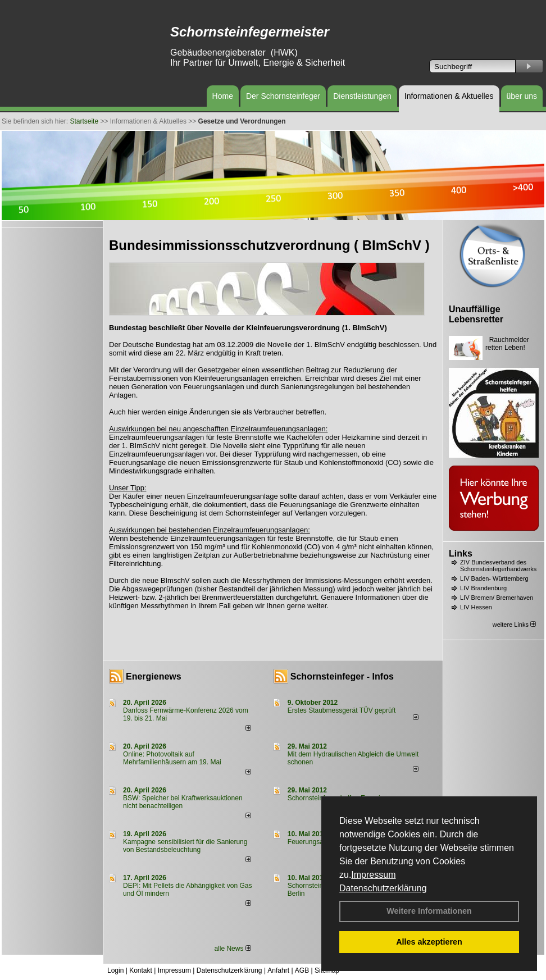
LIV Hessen (476, 607)
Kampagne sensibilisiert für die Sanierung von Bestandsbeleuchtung (185, 846)
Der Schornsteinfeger (283, 96)
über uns (522, 96)
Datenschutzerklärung (383, 888)
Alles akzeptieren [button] (429, 942)
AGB (302, 970)
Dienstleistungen (362, 96)
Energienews (154, 676)
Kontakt (141, 970)
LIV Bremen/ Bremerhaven (497, 598)
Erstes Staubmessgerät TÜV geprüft (342, 710)
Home (223, 96)
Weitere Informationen (429, 911)
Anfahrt (278, 970)
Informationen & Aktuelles (449, 96)
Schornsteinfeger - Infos (342, 676)
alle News (232, 949)
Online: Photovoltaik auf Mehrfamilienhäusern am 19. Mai (172, 758)
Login (115, 970)
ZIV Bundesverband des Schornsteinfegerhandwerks (498, 566)
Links (461, 553)
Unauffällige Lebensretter (476, 314)
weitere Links (514, 625)
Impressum (373, 875)
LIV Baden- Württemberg (494, 578)
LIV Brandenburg (483, 588)
